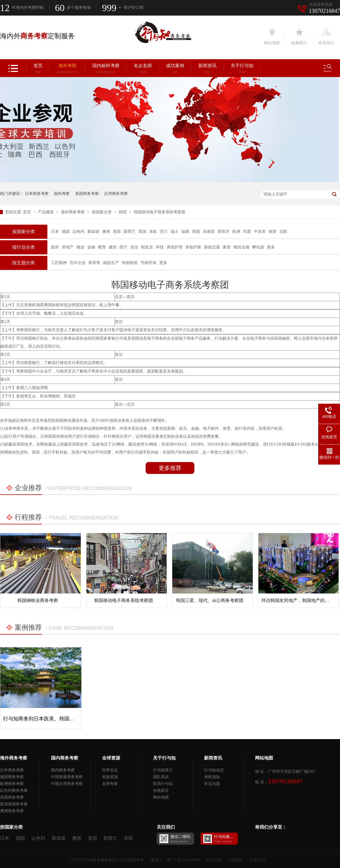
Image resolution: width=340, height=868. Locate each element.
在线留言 (161, 791)
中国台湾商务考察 (67, 784)
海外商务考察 (73, 212)
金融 (91, 247)
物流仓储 (241, 247)
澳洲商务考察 (12, 811)
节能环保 (148, 263)
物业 (80, 247)
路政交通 (212, 247)
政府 (55, 247)
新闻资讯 (207, 69)
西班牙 (224, 232)
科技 (160, 247)
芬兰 (164, 232)
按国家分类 (102, 212)
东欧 (153, 232)
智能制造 (130, 263)
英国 (142, 232)
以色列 (78, 232)
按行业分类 (24, 247)
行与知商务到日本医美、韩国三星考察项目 (52, 719)
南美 (273, 232)
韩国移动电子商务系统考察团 (160, 212)
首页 (38, 69)
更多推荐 (170, 468)
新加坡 (93, 232)
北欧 (283, 232)
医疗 (124, 247)
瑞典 (185, 232)
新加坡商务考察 (14, 804)
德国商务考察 (12, 777)
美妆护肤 (193, 247)
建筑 (113, 247)
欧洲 (236, 232)
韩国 (123, 212)
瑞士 (175, 232)
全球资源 (111, 758)
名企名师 (143, 69)
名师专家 (110, 784)
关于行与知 (242, 69)
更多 (271, 247)
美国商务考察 (87, 194)
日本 (55, 232)
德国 (66, 232)
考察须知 (212, 777)
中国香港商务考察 (67, 777)
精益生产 (111, 263)
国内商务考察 (65, 758)
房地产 (68, 247)
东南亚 (209, 232)
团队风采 (161, 777)
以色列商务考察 (14, 791)
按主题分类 (24, 263)
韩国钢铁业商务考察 (38, 600)
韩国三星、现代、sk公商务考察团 (210, 600)
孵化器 (258, 247)
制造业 (147, 247)
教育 (102, 247)
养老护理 (175, 247)
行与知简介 (163, 770)
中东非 (260, 232)
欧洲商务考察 (12, 784)
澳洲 (106, 232)
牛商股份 (235, 860)
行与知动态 (214, 770)
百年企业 (78, 263)
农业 (134, 247)
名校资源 (110, 777)
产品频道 (46, 212)
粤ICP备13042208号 (184, 860)
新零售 (94, 263)
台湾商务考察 (116, 194)
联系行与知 (163, 784)
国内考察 (62, 194)
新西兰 (129, 232)
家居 (227, 247)
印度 (247, 232)
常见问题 (212, 784)
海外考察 (67, 69)
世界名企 (110, 770)
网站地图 (161, 797)
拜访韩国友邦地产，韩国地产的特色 (297, 600)
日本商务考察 (37, 194)
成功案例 (175, 69)
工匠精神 (59, 263)
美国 (117, 232)
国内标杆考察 (106, 69)
